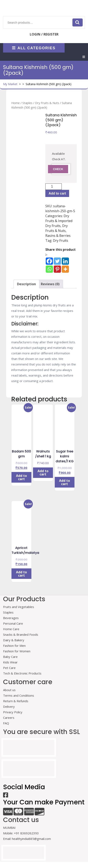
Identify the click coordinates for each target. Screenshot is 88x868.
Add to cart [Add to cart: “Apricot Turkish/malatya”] (21, 574)
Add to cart (57, 193)
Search (78, 22)
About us (9, 690)
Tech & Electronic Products (22, 673)
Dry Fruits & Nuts (47, 103)
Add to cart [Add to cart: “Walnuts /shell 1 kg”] (43, 473)
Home (15, 103)
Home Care (11, 629)
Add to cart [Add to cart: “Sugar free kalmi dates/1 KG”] (65, 482)
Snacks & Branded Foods (21, 634)
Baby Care (10, 657)
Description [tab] (26, 284)
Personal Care (13, 623)
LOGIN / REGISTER (44, 34)
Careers (9, 718)
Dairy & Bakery (14, 640)
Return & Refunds (16, 701)
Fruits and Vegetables (19, 607)
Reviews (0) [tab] (50, 284)
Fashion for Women (17, 651)
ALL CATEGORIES (34, 48)
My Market (10, 84)
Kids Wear (10, 662)
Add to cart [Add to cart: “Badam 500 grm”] (21, 477)
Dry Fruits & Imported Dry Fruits (59, 221)
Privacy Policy (13, 712)
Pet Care (9, 668)
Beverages (11, 618)
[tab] (84, 57)
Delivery (9, 707)
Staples (27, 103)
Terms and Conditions (19, 695)
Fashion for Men (14, 646)
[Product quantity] (54, 187)
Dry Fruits (61, 240)
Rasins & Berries (58, 236)
